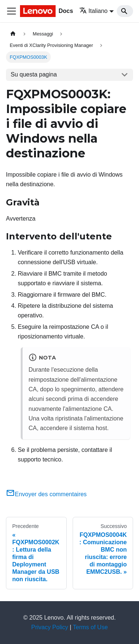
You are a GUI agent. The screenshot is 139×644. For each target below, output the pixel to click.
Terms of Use (90, 627)
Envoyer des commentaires (46, 494)
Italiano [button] (94, 11)
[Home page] (13, 34)
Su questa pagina (34, 74)
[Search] (125, 11)
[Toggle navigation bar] (11, 11)
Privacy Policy (50, 627)
